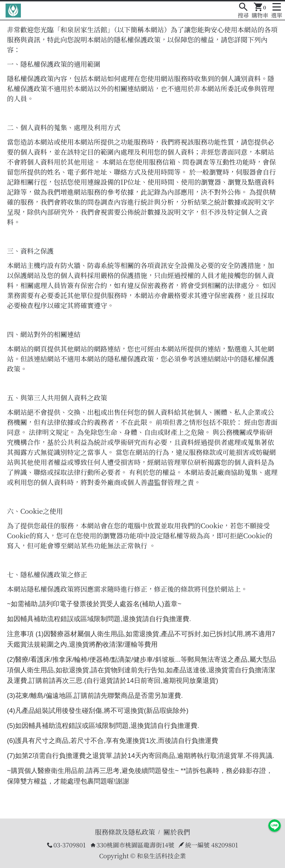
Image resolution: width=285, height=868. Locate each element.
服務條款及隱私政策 (125, 832)
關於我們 (177, 832)
